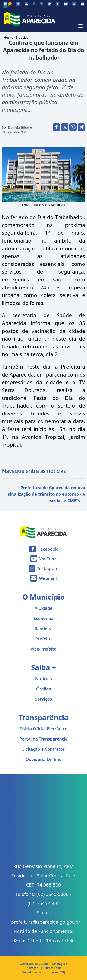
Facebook (48, 549)
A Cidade (43, 608)
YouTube (48, 559)
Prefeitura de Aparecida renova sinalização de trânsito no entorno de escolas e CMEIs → (47, 494)
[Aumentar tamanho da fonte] (42, 4)
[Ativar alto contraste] (49, 4)
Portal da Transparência (44, 739)
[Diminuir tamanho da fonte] (34, 4)
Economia (44, 618)
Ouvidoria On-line (43, 759)
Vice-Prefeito (44, 649)
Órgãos (44, 689)
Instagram (48, 568)
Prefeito (44, 639)
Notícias (22, 37)
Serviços (43, 699)
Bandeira (43, 629)
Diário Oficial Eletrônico (43, 729)
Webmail (48, 578)
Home (8, 37)
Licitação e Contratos (43, 749)
